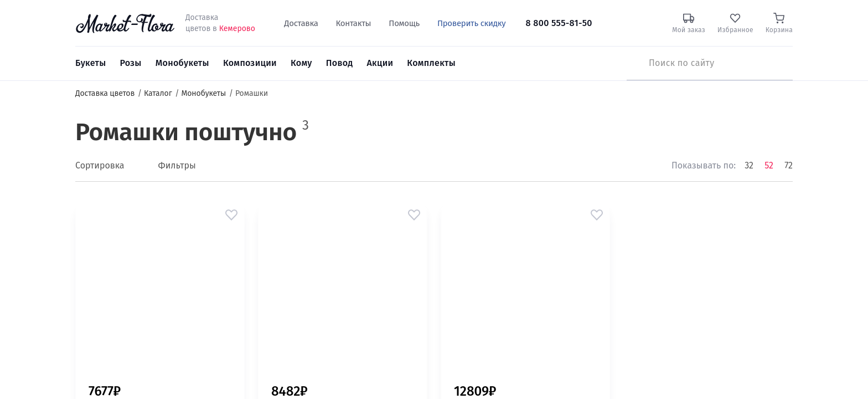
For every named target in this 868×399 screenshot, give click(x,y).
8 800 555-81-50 (559, 23)
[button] (231, 215)
